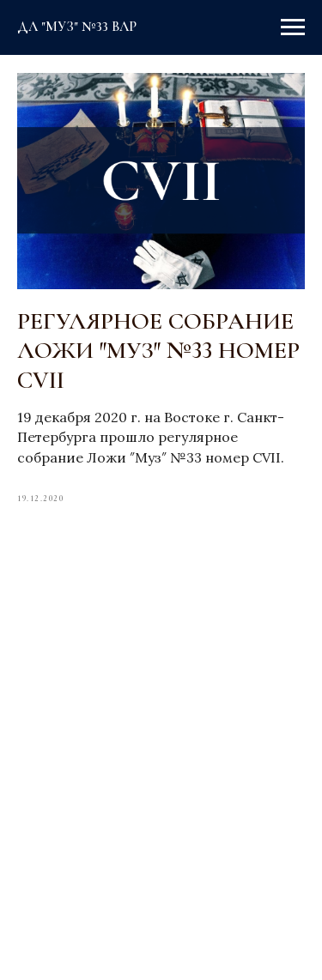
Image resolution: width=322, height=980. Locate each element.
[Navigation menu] (293, 27)
